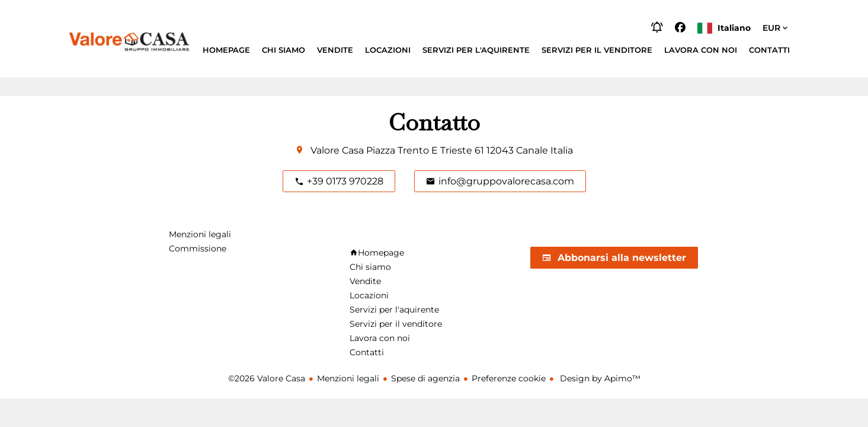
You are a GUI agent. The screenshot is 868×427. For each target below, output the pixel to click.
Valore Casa (337, 150)
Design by (599, 378)
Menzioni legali (348, 378)
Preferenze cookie (509, 378)
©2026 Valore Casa (267, 378)
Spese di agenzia (425, 378)
